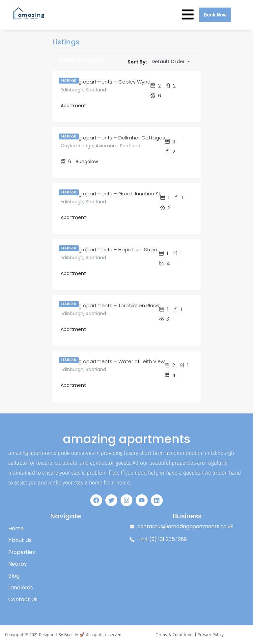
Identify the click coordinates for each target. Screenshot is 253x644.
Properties (22, 552)
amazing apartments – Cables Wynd (106, 82)
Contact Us (23, 599)
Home (16, 528)
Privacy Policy (211, 635)
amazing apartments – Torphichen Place (110, 305)
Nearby (18, 564)
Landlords (21, 588)
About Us (20, 540)
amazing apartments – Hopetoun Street (110, 249)
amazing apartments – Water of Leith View (113, 361)
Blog (14, 576)
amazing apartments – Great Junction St (111, 194)
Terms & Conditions (175, 635)
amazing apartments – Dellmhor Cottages (113, 138)
